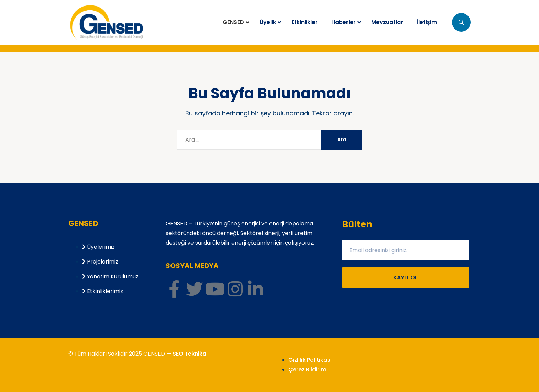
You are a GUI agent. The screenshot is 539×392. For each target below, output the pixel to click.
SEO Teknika (189, 354)
